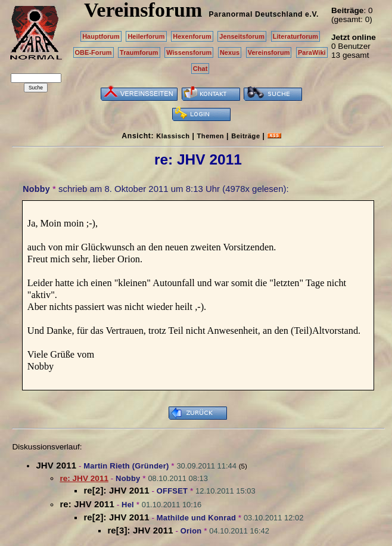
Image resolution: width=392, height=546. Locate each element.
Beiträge (245, 136)
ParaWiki (312, 52)
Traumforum (139, 52)
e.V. (312, 14)
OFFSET (172, 491)
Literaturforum (295, 36)
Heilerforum (146, 36)
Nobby (36, 189)
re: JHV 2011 (87, 504)
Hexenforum (192, 36)
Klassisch (173, 136)
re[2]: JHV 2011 (116, 490)
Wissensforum (189, 52)
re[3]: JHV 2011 (140, 530)
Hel (128, 505)
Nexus (230, 52)
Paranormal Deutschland (256, 14)
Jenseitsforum (242, 36)
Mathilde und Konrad (196, 518)
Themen (211, 136)
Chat (200, 69)
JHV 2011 (56, 465)
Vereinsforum (269, 52)
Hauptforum (101, 36)
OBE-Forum (94, 52)
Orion (191, 531)
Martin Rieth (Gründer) (126, 466)
